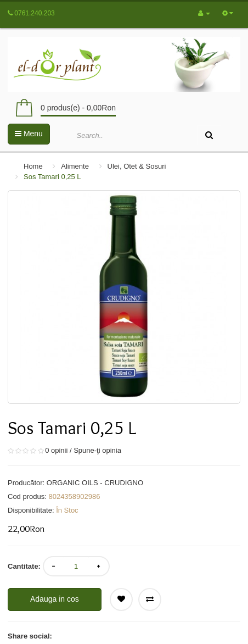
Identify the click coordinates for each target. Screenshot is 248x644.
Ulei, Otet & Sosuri (137, 166)
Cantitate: (24, 566)
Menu (29, 134)
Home (33, 166)
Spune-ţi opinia (97, 450)
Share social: (30, 636)
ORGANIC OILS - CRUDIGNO (95, 483)
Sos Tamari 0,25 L (52, 177)
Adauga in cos (55, 599)
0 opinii (56, 450)
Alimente (75, 166)
